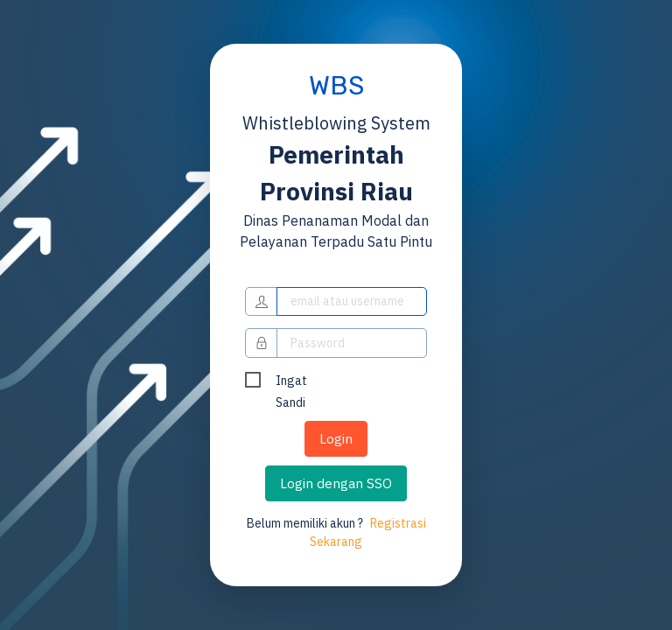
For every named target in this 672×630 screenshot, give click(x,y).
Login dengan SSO (336, 483)
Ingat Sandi (291, 382)
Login (336, 438)
